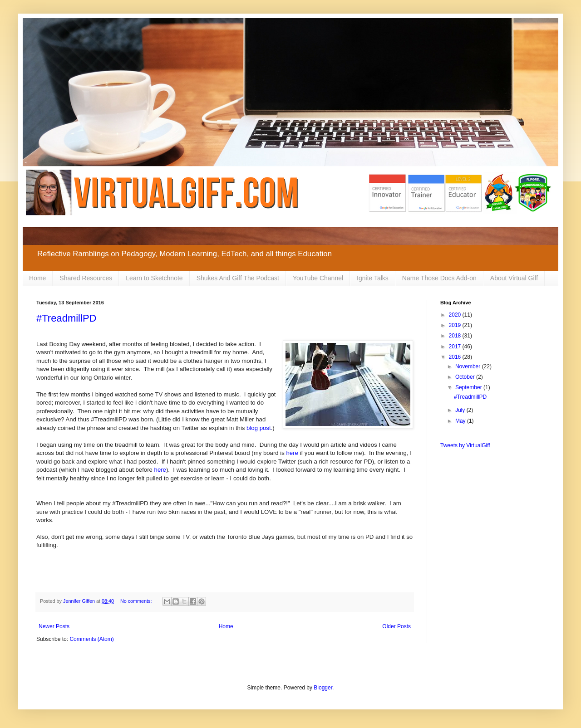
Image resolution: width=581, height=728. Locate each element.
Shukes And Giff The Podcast (238, 278)
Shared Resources (86, 278)
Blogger (323, 688)
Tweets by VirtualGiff (465, 445)
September (469, 387)
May (461, 421)
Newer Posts (54, 626)
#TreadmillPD (66, 318)
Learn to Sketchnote (154, 278)
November (469, 366)
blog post (259, 428)
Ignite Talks (373, 278)
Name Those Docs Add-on (439, 278)
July (461, 410)
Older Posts (396, 626)
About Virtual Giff (514, 278)
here (292, 453)
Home (37, 278)
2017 (456, 347)
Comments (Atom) (91, 639)
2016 (456, 357)
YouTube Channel (318, 278)
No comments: (137, 601)
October (466, 377)
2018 (456, 336)
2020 (456, 315)
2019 (456, 325)
